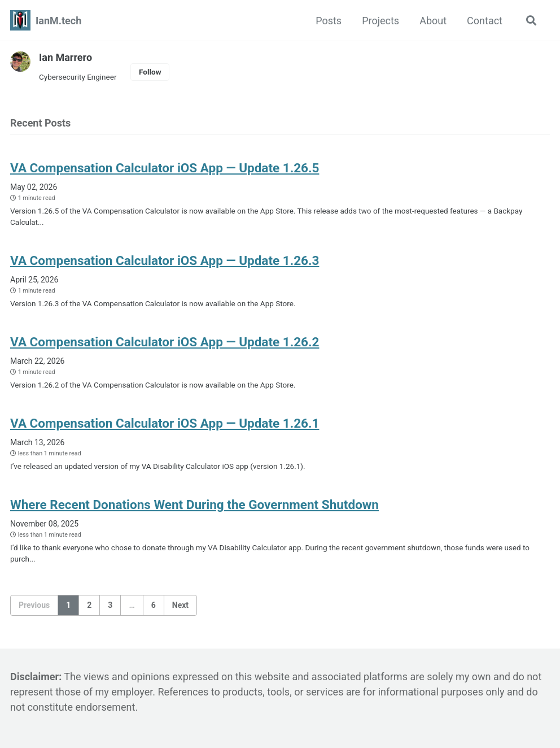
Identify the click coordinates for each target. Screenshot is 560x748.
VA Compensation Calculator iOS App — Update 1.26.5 (165, 168)
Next (180, 605)
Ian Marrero (65, 57)
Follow (150, 72)
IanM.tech (58, 21)
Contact (485, 21)
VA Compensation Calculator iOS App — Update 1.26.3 (165, 260)
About (433, 21)
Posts (329, 21)
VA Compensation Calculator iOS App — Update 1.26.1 (165, 423)
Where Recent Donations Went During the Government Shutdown (194, 505)
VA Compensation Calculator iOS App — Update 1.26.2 (165, 342)
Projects (380, 21)
